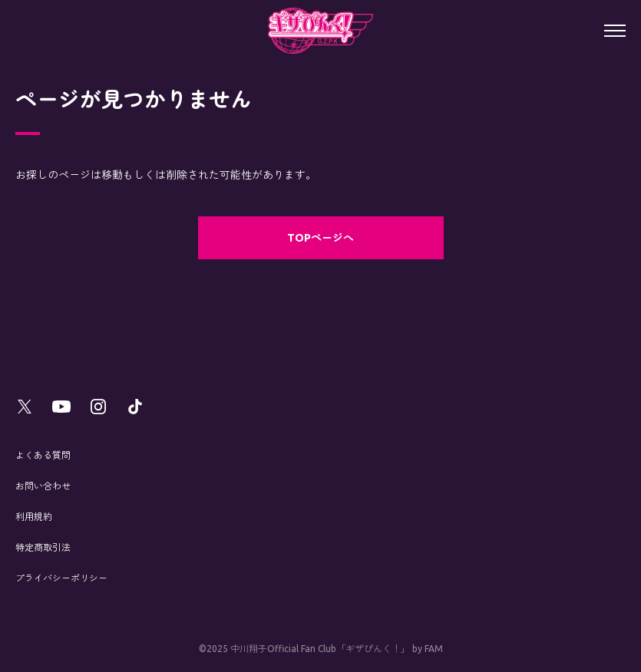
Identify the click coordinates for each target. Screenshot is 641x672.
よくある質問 (43, 455)
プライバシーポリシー (61, 578)
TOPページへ (320, 238)
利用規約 (34, 517)
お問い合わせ (43, 486)
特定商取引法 (43, 547)
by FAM (428, 649)
